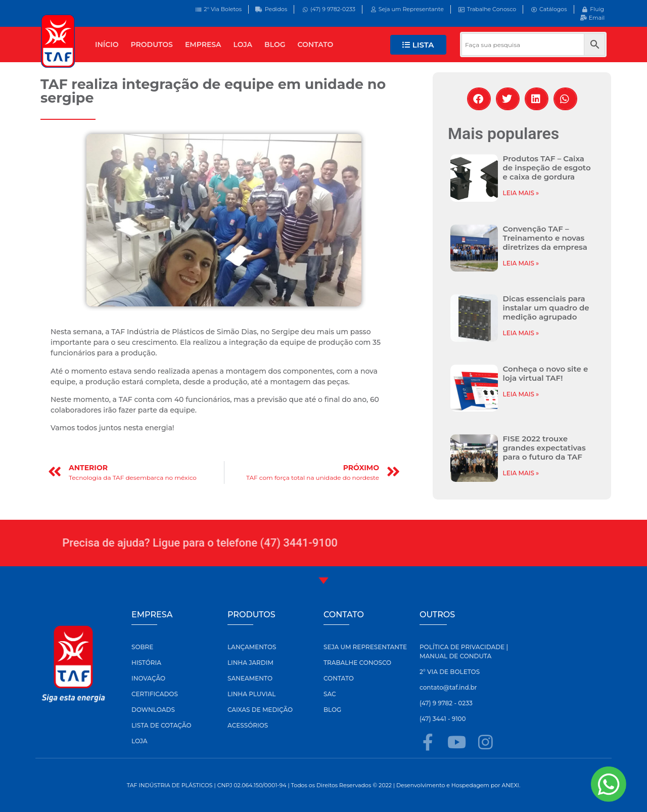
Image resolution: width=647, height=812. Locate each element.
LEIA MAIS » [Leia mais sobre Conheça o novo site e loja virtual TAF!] (521, 394)
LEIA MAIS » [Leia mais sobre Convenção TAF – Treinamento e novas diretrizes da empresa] (521, 263)
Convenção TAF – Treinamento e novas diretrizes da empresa (545, 238)
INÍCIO (107, 44)
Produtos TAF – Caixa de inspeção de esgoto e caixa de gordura (547, 168)
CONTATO (316, 44)
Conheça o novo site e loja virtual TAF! (546, 373)
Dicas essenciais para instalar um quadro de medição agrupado (546, 308)
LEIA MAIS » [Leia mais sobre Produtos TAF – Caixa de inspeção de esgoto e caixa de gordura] (521, 193)
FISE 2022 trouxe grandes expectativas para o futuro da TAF (544, 448)
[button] (479, 99)
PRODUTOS (152, 44)
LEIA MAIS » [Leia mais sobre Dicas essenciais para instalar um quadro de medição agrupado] (521, 333)
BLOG (275, 44)
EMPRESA (203, 44)
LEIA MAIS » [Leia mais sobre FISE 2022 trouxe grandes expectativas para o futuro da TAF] (521, 473)
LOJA (243, 44)
